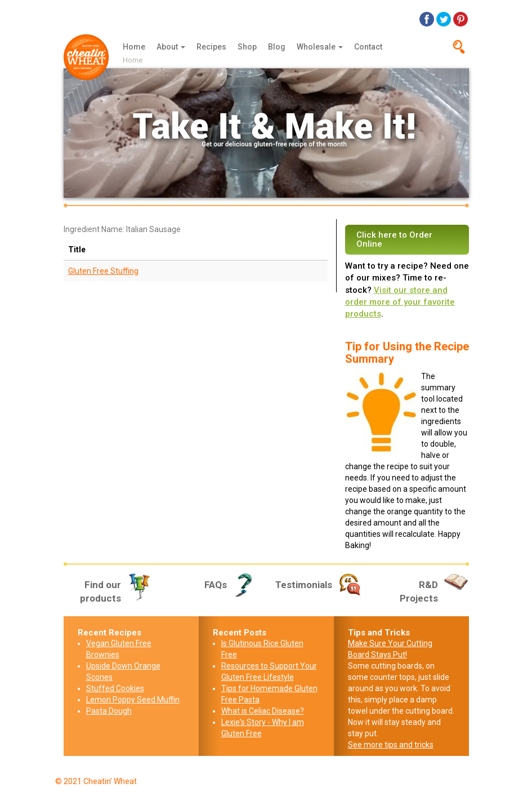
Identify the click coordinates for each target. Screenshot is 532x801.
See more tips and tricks (391, 745)
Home (134, 47)
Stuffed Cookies (115, 688)
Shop (247, 47)
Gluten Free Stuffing (103, 271)
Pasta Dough (109, 711)
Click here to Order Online (394, 240)
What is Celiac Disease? (263, 711)
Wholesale (320, 47)
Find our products (116, 591)
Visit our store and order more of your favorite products (400, 302)
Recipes (211, 47)
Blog (277, 47)
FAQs (231, 585)
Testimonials (319, 585)
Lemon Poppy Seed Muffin (133, 700)
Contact (368, 47)
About (171, 47)
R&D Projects (434, 591)
